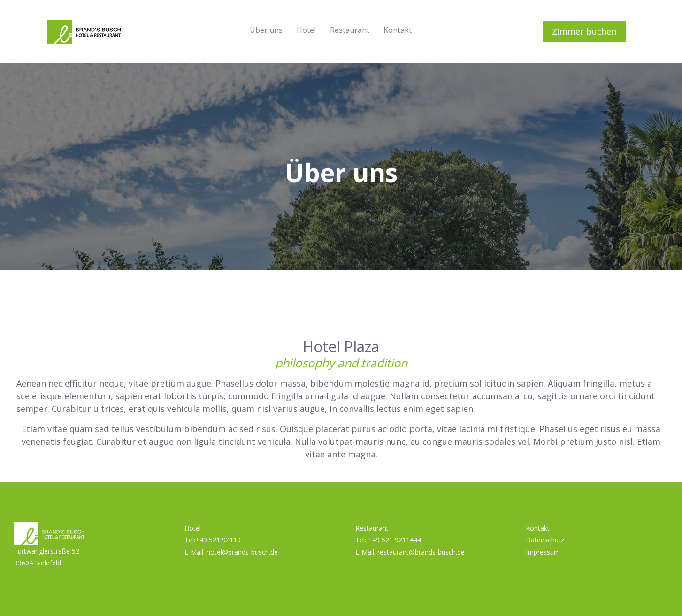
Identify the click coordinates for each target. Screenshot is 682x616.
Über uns (266, 30)
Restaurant (350, 30)
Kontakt (398, 30)
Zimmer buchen (584, 31)
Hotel (306, 30)
